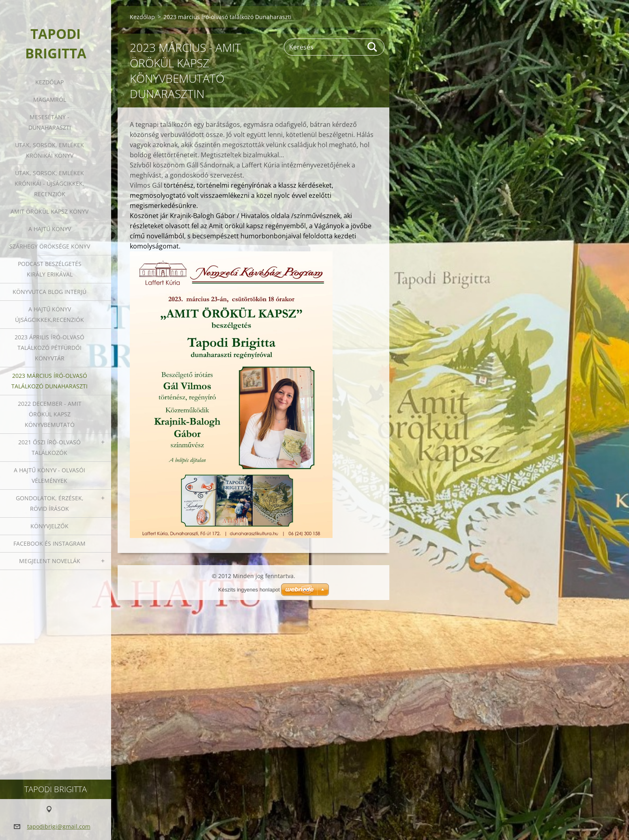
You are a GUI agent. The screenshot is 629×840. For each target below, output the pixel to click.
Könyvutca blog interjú (49, 292)
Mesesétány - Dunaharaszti (50, 122)
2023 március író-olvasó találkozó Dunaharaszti (49, 381)
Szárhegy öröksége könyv (50, 246)
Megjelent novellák (50, 561)
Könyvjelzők (49, 526)
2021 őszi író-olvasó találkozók (49, 447)
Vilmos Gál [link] (146, 185)
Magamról (50, 100)
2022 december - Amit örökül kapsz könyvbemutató (50, 414)
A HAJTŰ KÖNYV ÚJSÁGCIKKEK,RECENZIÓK (49, 314)
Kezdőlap (49, 82)
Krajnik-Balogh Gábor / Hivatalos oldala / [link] (232, 216)
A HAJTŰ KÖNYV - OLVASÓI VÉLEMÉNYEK (49, 475)
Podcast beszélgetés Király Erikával (50, 269)
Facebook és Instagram (49, 543)
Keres (373, 47)
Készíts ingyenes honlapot (249, 590)
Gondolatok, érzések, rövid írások (50, 503)
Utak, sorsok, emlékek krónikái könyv (49, 150)
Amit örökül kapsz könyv (49, 211)
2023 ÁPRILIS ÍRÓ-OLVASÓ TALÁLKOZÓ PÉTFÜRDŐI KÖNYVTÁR (49, 348)
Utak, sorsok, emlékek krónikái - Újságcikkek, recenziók (49, 183)
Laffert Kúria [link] (261, 165)
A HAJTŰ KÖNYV (50, 229)
